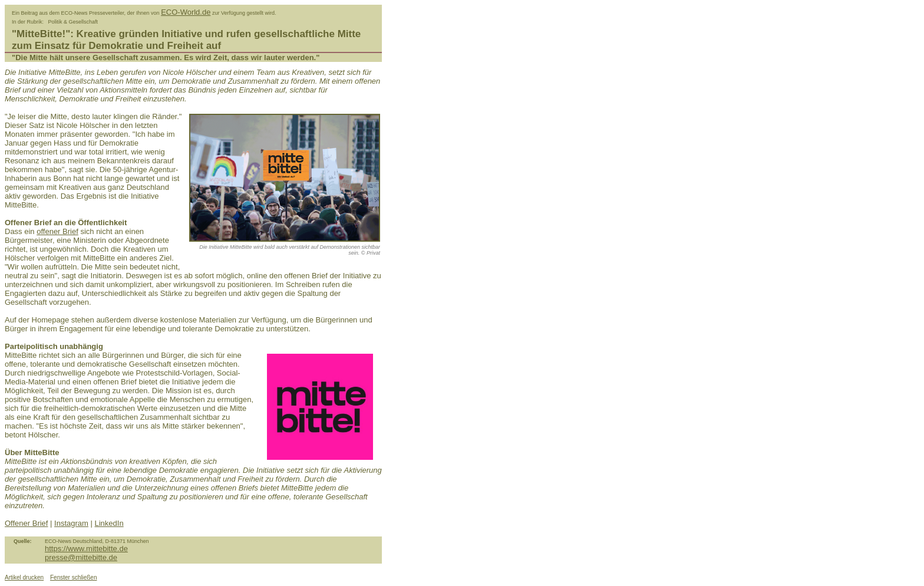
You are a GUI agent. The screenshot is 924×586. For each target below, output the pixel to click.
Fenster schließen (73, 577)
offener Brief (57, 231)
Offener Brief (26, 523)
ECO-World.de (186, 12)
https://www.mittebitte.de (86, 549)
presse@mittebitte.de (81, 557)
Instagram (71, 523)
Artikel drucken (24, 577)
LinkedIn (109, 523)
